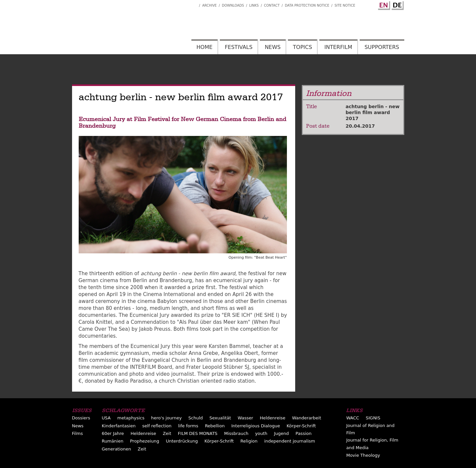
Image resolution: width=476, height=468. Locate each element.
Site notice (345, 5)
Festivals (239, 47)
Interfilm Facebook (194, 4)
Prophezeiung (144, 441)
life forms (188, 426)
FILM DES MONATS (198, 433)
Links (254, 5)
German (397, 4)
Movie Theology (363, 455)
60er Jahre (113, 433)
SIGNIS (373, 418)
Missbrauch (236, 433)
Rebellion (215, 426)
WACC (353, 418)
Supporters (382, 47)
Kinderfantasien (119, 426)
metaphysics (131, 418)
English (383, 4)
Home (204, 47)
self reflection (157, 426)
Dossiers (81, 418)
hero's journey (166, 418)
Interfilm (338, 47)
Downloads (233, 5)
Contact (272, 5)
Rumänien (113, 441)
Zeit (167, 433)
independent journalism (290, 441)
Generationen (117, 449)
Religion (249, 441)
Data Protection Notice (307, 5)
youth (261, 433)
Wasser (245, 418)
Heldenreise (273, 418)
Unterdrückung (182, 441)
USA (106, 418)
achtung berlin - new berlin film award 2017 (373, 112)
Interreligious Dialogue (256, 426)
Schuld (196, 418)
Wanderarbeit (306, 418)
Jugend (281, 433)
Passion (304, 433)
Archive (210, 5)
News (273, 47)
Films (78, 433)
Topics (302, 47)
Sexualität (220, 418)
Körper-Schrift (301, 426)
